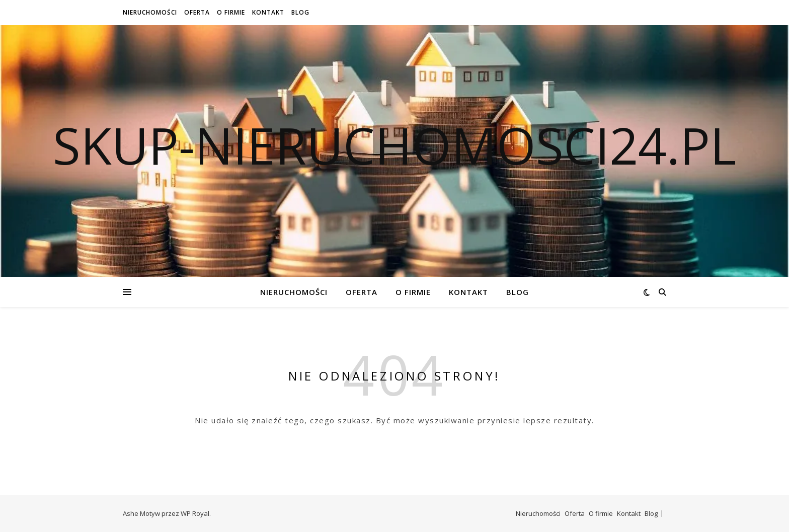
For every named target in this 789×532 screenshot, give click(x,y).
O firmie (231, 12)
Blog (300, 12)
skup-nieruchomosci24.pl (395, 145)
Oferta (197, 12)
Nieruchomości (150, 12)
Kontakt (268, 12)
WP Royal (195, 513)
